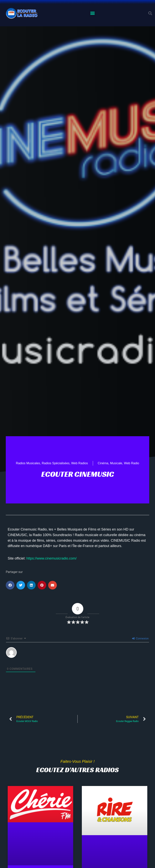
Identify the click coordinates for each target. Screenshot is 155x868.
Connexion (140, 638)
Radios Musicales (28, 463)
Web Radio (132, 463)
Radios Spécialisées (56, 463)
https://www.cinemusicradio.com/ (52, 558)
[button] (93, 13)
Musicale (116, 463)
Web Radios (80, 463)
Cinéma (103, 463)
